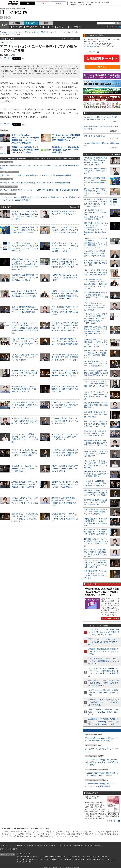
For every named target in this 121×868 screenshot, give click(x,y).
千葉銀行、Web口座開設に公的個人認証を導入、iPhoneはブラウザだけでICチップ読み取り (25, 150)
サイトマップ (99, 845)
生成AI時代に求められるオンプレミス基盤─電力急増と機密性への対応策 (65, 278)
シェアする (5, 58)
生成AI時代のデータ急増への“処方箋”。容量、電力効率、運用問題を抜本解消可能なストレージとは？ (65, 357)
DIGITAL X (96, 859)
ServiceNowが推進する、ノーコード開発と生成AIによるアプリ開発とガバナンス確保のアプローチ (25, 421)
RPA (51, 27)
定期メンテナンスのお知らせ (95, 136)
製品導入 (58, 3)
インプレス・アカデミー (25, 862)
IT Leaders (14, 12)
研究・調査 (106, 2)
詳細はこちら (112, 821)
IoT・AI (98, 2)
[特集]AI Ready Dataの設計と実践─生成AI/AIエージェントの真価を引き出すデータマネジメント (102, 592)
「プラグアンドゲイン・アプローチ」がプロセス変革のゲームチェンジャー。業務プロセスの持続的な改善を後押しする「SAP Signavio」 (25, 328)
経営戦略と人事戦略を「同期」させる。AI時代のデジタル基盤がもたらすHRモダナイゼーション (25, 230)
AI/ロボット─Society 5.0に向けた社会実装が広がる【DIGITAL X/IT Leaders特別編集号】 (35, 183)
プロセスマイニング (34, 27)
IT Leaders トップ (6, 32)
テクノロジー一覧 (21, 32)
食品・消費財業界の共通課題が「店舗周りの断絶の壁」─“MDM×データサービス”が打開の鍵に (25, 309)
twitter (2, 17)
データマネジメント (78, 27)
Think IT (46, 857)
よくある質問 (13, 849)
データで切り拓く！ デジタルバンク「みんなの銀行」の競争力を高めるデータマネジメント (25, 405)
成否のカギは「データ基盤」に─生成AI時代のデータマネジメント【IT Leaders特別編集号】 (37, 175)
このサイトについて (7, 845)
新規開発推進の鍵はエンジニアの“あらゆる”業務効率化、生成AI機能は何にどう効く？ (24, 389)
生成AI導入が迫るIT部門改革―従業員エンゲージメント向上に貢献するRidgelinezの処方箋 (25, 278)
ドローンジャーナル (108, 859)
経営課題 (16, 23)
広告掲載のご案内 (41, 845)
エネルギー (73, 4)
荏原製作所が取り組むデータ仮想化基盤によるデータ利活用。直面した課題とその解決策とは (65, 484)
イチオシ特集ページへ (110, 618)
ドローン (81, 4)
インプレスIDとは (92, 52)
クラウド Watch (86, 857)
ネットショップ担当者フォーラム (28, 859)
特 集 (46, 23)
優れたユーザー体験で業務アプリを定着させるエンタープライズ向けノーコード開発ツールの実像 (65, 230)
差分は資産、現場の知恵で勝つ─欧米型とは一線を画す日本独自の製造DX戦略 (65, 389)
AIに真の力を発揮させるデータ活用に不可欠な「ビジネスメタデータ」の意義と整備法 (25, 357)
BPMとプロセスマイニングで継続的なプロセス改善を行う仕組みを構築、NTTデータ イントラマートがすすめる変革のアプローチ (96, 331)
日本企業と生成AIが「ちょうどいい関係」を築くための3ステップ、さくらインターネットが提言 (25, 500)
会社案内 (52, 845)
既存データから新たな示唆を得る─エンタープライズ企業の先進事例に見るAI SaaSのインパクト (25, 373)
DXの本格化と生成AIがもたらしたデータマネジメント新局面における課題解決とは (25, 469)
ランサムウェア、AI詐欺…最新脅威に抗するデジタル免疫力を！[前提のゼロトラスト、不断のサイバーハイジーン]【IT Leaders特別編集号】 (40, 199)
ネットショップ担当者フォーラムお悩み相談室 (57, 859)
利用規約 (19, 845)
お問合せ (3, 849)
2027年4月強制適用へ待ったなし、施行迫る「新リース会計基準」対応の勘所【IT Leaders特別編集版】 (40, 167)
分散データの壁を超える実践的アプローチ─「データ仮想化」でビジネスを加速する (65, 469)
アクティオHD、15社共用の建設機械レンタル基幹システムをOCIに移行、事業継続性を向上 (66, 138)
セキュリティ (62, 27)
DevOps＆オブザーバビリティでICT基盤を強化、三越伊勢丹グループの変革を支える (65, 437)
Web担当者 (73, 2)
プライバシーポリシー (65, 845)
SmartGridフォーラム (100, 857)
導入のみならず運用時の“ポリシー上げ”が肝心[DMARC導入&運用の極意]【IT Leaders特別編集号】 (39, 190)
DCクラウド (43, 3)
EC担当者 (81, 2)
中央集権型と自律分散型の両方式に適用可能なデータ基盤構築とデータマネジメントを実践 (65, 453)
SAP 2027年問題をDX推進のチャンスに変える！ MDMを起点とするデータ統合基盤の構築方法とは (65, 341)
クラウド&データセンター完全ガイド (29, 857)
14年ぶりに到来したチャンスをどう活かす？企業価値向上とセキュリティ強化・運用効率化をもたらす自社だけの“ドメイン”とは (96, 243)
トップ (4, 25)
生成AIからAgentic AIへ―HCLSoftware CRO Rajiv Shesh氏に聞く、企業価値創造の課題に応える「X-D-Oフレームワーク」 (95, 284)
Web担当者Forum (56, 857)
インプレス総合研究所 (72, 857)
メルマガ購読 (28, 845)
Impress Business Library (93, 46)
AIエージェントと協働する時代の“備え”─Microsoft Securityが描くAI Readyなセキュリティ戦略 (24, 294)
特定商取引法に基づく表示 (83, 845)
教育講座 (89, 4)
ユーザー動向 (18, 27)
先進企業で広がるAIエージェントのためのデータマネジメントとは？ (65, 214)
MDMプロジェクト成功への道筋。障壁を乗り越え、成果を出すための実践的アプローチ (65, 405)
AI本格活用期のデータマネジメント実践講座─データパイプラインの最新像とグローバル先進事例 (25, 484)
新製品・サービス (47, 32)
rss (9, 17)
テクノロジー (31, 23)
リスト (24, 58)
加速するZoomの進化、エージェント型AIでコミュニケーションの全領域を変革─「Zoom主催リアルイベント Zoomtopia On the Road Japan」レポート (25, 264)
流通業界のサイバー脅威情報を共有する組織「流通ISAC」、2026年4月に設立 (65, 150)
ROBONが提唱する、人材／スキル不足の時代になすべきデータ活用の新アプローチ (65, 421)
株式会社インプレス (23, 854)
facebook (5, 17)
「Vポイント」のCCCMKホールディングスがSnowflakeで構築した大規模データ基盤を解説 (24, 453)
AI (45, 27)
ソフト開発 (90, 2)
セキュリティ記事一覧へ (70, 39)
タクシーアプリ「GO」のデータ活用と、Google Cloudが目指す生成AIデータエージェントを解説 (65, 373)
